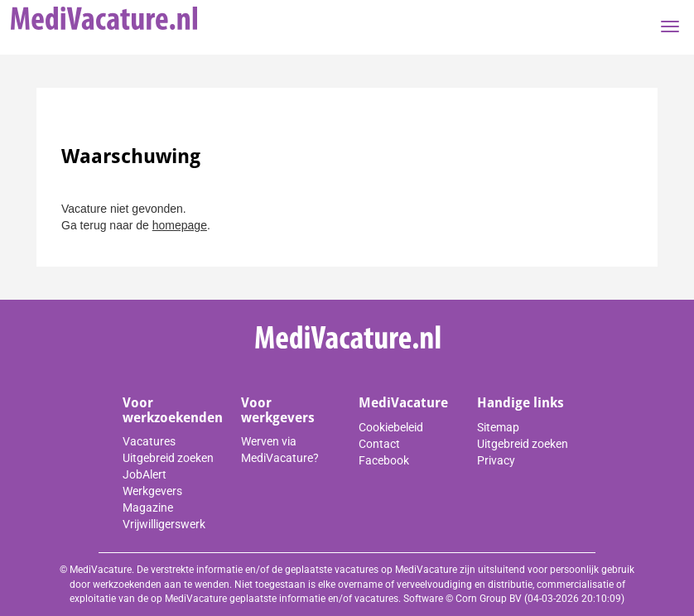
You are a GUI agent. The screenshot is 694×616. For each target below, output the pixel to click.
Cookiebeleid (391, 427)
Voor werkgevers (278, 410)
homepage (180, 225)
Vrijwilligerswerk (164, 524)
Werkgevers (152, 491)
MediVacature (403, 403)
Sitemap (498, 427)
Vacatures (149, 441)
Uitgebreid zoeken (168, 458)
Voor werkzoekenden (173, 410)
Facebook (384, 460)
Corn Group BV (489, 599)
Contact (379, 444)
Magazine (148, 508)
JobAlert (145, 474)
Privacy (496, 460)
